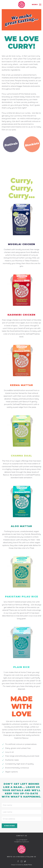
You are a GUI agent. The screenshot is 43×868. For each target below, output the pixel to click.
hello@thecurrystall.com (22, 842)
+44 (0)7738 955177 (21, 840)
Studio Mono (28, 865)
